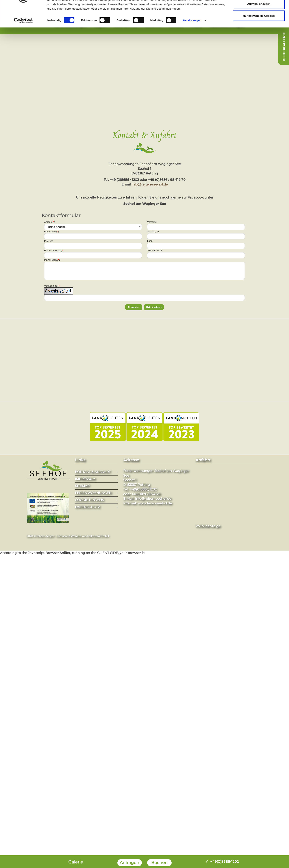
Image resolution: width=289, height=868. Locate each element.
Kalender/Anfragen (227, 25)
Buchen (159, 863)
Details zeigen (192, 106)
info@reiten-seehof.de (150, 184)
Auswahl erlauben (259, 90)
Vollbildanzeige (208, 526)
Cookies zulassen (259, 78)
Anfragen (130, 863)
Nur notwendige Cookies (259, 102)
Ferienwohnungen (70, 25)
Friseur (196, 25)
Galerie (76, 862)
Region (100, 25)
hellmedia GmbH (98, 536)
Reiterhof (152, 25)
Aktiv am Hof (125, 25)
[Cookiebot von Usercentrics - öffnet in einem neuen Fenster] (23, 106)
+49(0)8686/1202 (222, 862)
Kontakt (175, 25)
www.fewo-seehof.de (155, 503)
